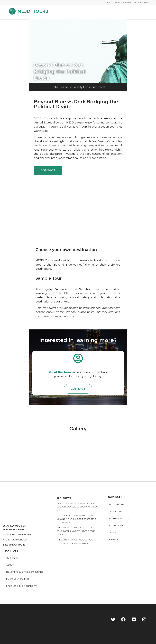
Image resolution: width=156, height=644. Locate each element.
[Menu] (146, 12)
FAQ (109, 2)
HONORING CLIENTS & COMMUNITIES (25, 572)
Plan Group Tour (119, 518)
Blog (117, 2)
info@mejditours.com (16, 540)
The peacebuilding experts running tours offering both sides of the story (77, 531)
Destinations (117, 504)
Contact (127, 2)
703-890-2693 (24, 534)
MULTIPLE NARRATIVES (18, 579)
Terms (113, 532)
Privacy (114, 539)
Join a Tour (116, 511)
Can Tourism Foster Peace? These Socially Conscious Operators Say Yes (77, 507)
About (10, 565)
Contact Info (117, 525)
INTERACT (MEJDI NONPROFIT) (22, 586)
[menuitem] (109, 2)
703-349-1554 (9, 534)
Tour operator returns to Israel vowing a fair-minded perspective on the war (76, 519)
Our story (12, 558)
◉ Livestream (141, 2)
